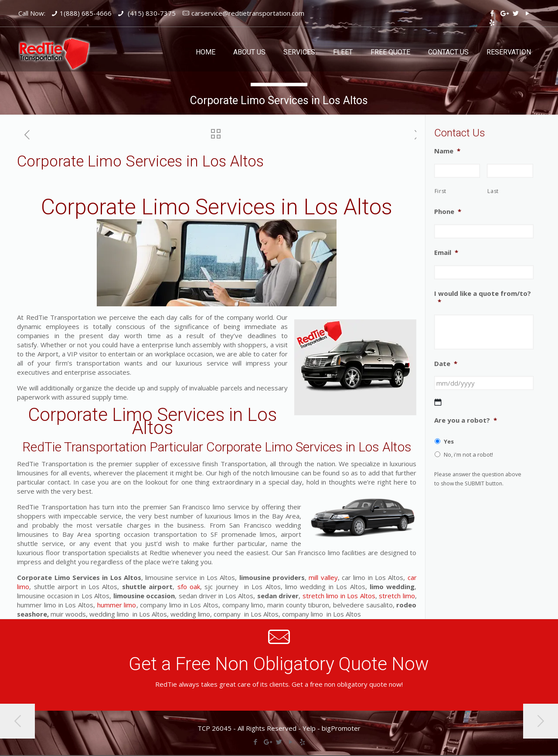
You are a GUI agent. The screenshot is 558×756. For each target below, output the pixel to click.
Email (446, 253)
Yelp (309, 728)
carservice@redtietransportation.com (248, 13)
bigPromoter (341, 728)
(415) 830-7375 (151, 13)
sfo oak (187, 586)
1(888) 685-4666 (86, 13)
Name (447, 151)
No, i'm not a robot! (468, 454)
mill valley (323, 577)
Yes (449, 441)
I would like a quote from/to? (483, 298)
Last (493, 191)
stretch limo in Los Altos (339, 596)
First (441, 191)
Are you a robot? (466, 420)
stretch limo (396, 596)
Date (446, 364)
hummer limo (117, 605)
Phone (448, 212)
